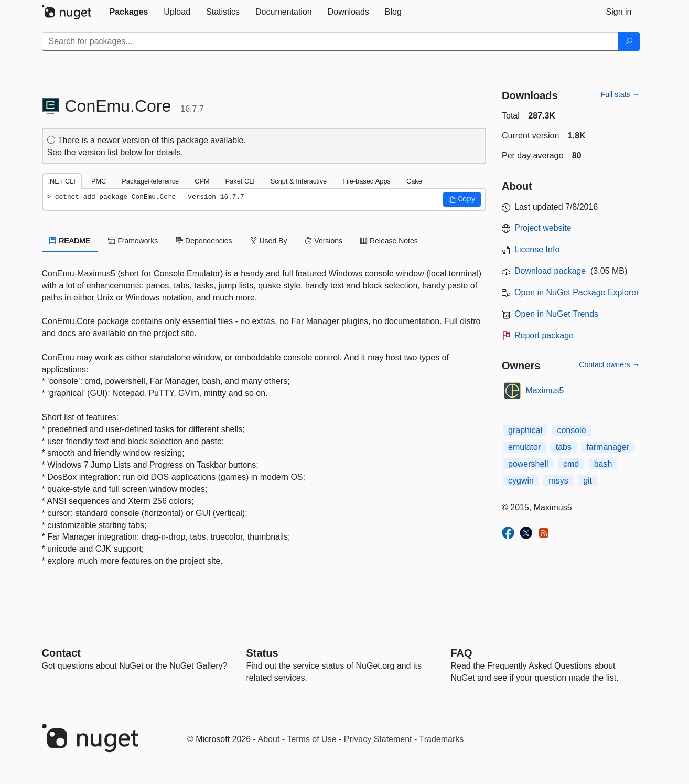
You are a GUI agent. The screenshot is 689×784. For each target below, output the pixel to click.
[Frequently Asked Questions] (462, 653)
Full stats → (620, 94)
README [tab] (70, 241)
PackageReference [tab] (150, 181)
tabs (564, 447)
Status (262, 653)
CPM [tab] (202, 181)
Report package (544, 335)
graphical (525, 430)
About (269, 739)
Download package (550, 271)
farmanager (608, 447)
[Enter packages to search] (330, 41)
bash (603, 464)
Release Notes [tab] (389, 241)
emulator (524, 447)
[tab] (129, 12)
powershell (528, 464)
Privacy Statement (378, 739)
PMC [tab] (99, 181)
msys (558, 481)
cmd (571, 464)
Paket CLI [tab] (240, 181)
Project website (543, 228)
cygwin (521, 481)
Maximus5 (545, 390)
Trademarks (442, 739)
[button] (462, 199)
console (571, 430)
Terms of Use (311, 739)
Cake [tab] (414, 181)
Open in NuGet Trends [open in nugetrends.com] (556, 314)
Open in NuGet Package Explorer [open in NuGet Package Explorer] (577, 292)
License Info (537, 249)
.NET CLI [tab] (62, 181)
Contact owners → (609, 364)
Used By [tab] (269, 241)
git (588, 481)
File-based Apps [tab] (367, 181)
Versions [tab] (324, 241)
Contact (61, 653)
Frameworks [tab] (133, 241)
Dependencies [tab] (204, 241)
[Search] (629, 41)
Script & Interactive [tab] (299, 181)
